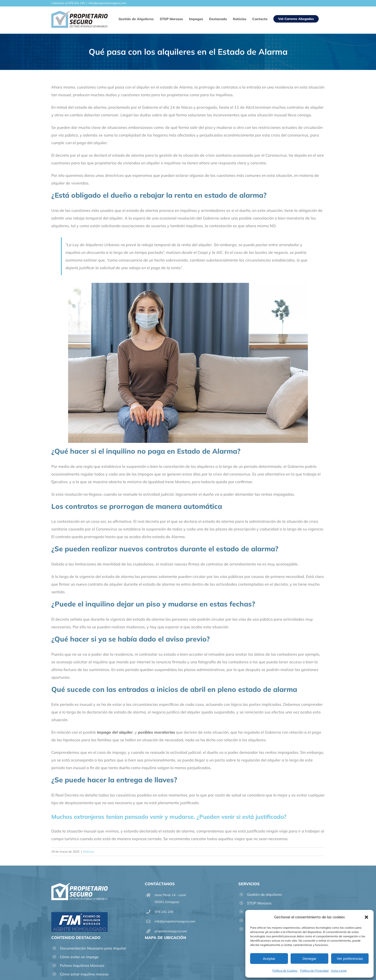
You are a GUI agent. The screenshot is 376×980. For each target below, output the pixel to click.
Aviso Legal (339, 971)
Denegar (310, 959)
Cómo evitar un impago (79, 957)
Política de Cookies (285, 971)
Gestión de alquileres (264, 894)
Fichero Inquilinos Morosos (82, 965)
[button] (366, 917)
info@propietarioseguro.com (107, 3)
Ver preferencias (350, 959)
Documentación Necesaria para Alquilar (93, 948)
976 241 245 (164, 912)
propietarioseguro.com (171, 931)
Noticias (89, 852)
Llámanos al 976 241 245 (68, 3)
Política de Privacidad (314, 971)
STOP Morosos (259, 903)
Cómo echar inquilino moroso (84, 974)
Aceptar (269, 959)
